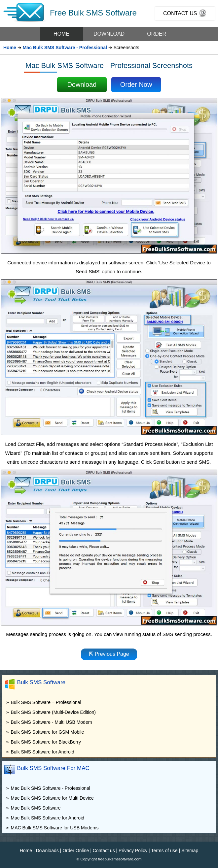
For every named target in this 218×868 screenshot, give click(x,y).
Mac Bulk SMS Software (36, 808)
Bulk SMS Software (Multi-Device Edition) (53, 712)
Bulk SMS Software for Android (42, 752)
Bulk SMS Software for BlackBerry (46, 742)
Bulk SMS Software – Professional (46, 702)
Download (82, 84)
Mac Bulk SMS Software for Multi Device (52, 798)
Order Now (136, 84)
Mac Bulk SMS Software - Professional (65, 48)
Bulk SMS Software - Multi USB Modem (51, 722)
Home (10, 48)
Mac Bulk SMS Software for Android (47, 818)
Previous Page (109, 654)
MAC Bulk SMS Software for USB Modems (54, 828)
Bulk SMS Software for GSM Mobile (47, 732)
